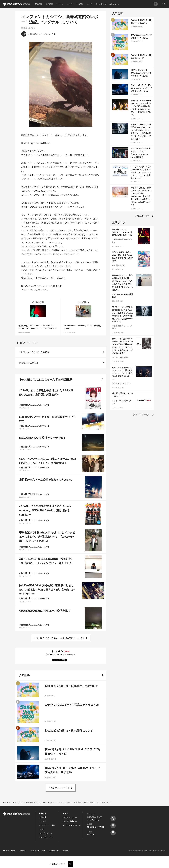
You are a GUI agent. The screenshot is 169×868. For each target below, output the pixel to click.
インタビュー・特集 (75, 4)
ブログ (89, 4)
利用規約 (23, 850)
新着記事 (38, 4)
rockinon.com (17, 4)
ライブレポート (46, 833)
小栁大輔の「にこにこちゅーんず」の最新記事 (46, 379)
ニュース (60, 4)
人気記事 (49, 4)
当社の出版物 (68, 821)
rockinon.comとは (10, 850)
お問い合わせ (54, 850)
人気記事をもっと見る (59, 788)
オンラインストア (70, 825)
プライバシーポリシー (37, 850)
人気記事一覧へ (143, 216)
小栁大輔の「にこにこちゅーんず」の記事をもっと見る (59, 638)
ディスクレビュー (46, 837)
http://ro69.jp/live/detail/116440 (36, 143)
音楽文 (66, 813)
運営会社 (65, 850)
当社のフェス (114, 4)
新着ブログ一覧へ (142, 414)
